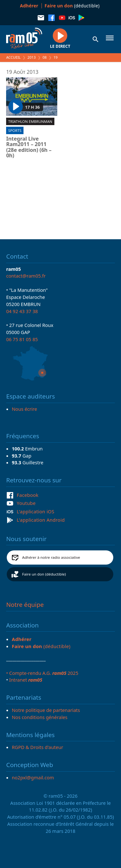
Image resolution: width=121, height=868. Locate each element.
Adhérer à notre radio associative (51, 557)
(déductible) (72, 6)
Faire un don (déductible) (44, 574)
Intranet (26, 680)
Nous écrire (24, 409)
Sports (15, 130)
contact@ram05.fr (26, 276)
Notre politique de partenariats (46, 710)
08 (45, 57)
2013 (32, 57)
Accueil (13, 57)
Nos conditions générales (40, 717)
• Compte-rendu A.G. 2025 (42, 673)
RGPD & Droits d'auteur (37, 747)
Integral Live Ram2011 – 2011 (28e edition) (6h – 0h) (29, 147)
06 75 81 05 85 (22, 339)
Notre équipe (25, 605)
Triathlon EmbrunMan (30, 121)
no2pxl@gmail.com (33, 777)
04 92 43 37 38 (22, 311)
